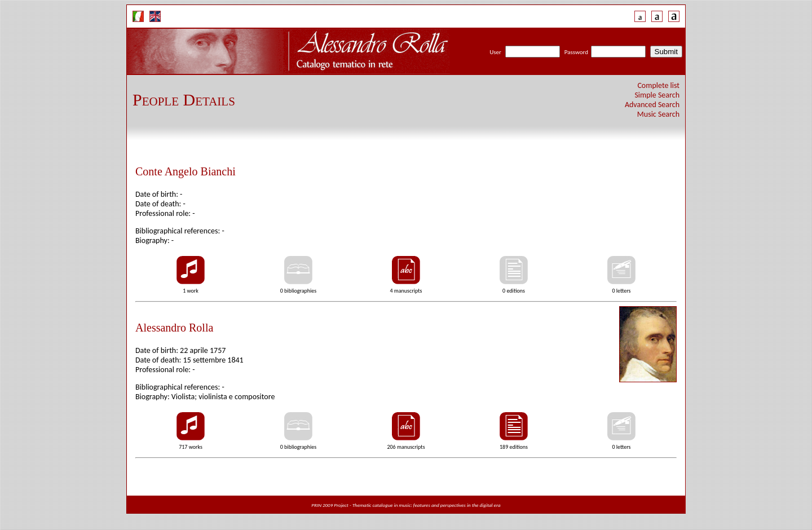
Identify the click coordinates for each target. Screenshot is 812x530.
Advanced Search (652, 105)
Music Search (658, 114)
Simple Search (657, 95)
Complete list (658, 85)
